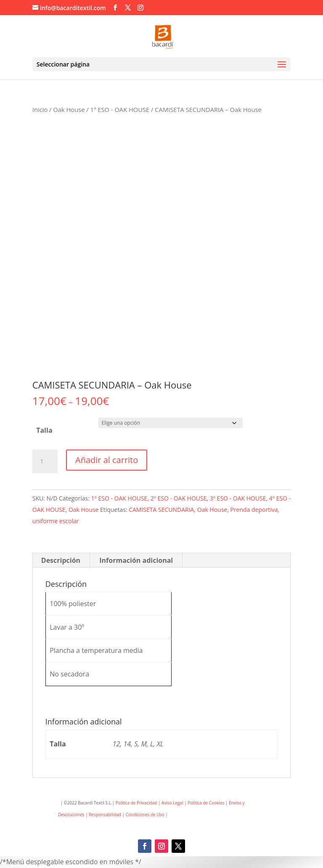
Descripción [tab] (61, 560)
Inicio (40, 109)
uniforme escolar (56, 521)
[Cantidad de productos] (45, 461)
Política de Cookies (206, 803)
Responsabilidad (105, 815)
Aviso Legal (172, 803)
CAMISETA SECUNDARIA (161, 510)
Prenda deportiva (254, 510)
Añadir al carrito (107, 460)
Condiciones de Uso (146, 815)
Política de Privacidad (136, 803)
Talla (44, 430)
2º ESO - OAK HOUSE (179, 498)
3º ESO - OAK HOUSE (238, 498)
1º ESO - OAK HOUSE (120, 109)
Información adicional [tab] (136, 560)
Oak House (69, 109)
